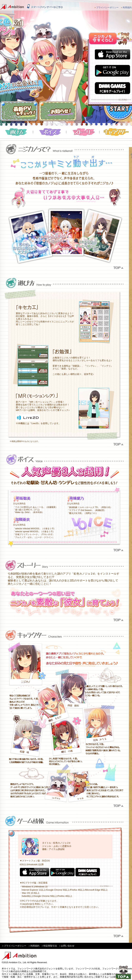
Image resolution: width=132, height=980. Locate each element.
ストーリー (83, 132)
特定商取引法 (50, 946)
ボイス (50, 132)
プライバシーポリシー (107, 7)
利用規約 (127, 7)
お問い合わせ (68, 946)
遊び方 (17, 132)
